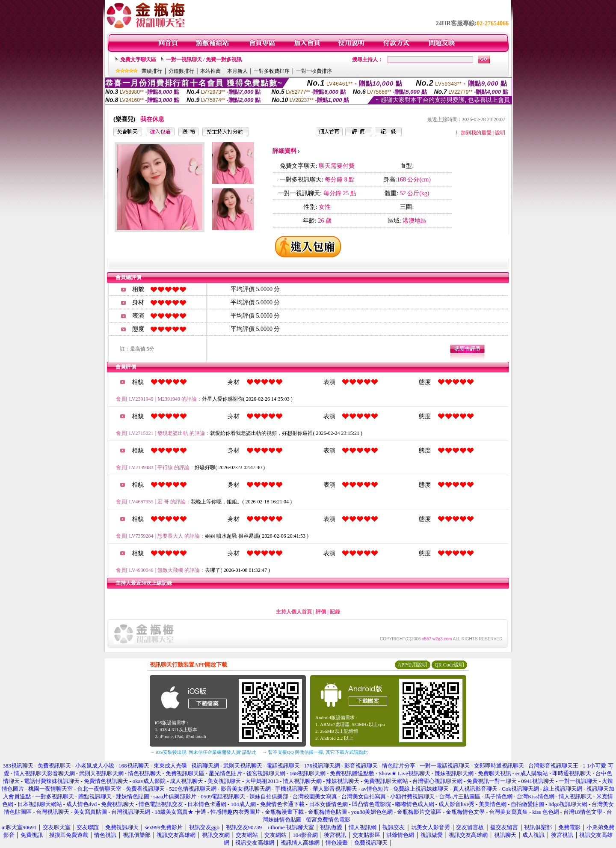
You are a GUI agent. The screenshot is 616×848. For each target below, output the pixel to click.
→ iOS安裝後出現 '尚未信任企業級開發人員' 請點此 (203, 752)
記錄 (335, 612)
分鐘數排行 (181, 71)
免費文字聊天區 (138, 60)
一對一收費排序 (314, 71)
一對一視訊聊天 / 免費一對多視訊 (204, 60)
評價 (321, 612)
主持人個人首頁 (294, 612)
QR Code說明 (449, 665)
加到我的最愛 (476, 133)
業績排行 (152, 71)
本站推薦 (210, 71)
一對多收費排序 (272, 71)
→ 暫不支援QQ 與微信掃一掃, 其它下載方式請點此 (315, 752)
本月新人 (237, 71)
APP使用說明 (412, 665)
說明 (500, 133)
